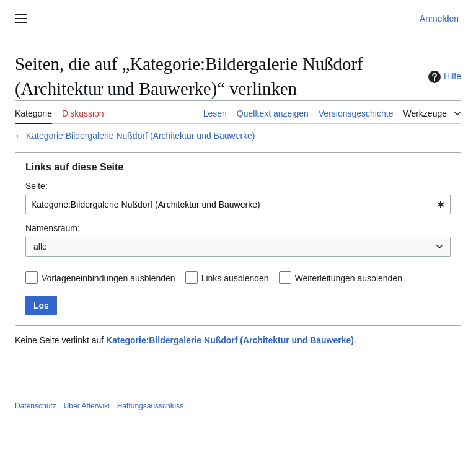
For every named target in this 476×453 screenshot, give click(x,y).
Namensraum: (53, 228)
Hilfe (443, 77)
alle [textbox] (40, 247)
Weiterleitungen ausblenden (349, 278)
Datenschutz (36, 406)
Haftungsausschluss (150, 406)
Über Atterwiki (87, 406)
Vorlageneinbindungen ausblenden (108, 278)
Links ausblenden (235, 278)
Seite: (37, 186)
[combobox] (238, 205)
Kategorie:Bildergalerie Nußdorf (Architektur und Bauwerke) (141, 136)
